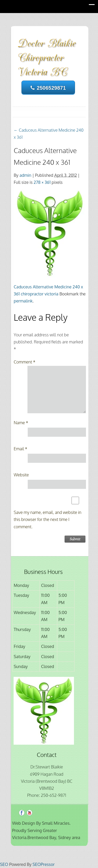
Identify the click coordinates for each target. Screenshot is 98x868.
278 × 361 (42, 182)
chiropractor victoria (39, 294)
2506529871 (48, 88)
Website (21, 475)
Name (21, 423)
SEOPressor (44, 864)
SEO (4, 864)
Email (21, 449)
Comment (25, 362)
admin (25, 175)
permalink (23, 301)
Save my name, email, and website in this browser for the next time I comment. (48, 519)
